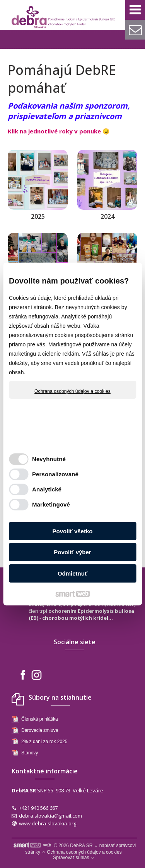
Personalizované (55, 474)
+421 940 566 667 (38, 808)
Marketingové (51, 504)
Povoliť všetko (73, 531)
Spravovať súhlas (71, 858)
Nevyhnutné (49, 459)
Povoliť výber (72, 552)
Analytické (47, 489)
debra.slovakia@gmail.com (50, 816)
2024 (107, 216)
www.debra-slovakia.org (48, 823)
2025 (38, 216)
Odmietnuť (72, 573)
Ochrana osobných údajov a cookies (72, 391)
